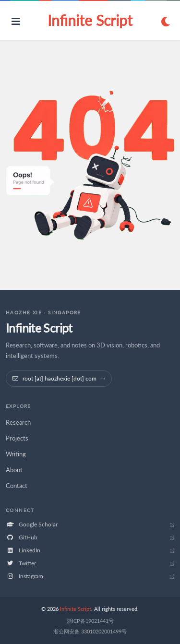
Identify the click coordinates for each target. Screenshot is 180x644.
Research (18, 422)
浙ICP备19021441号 (90, 621)
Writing (16, 454)
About (14, 470)
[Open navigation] (16, 21)
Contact (17, 486)
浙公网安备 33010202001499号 (90, 631)
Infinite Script (90, 20)
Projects (17, 438)
